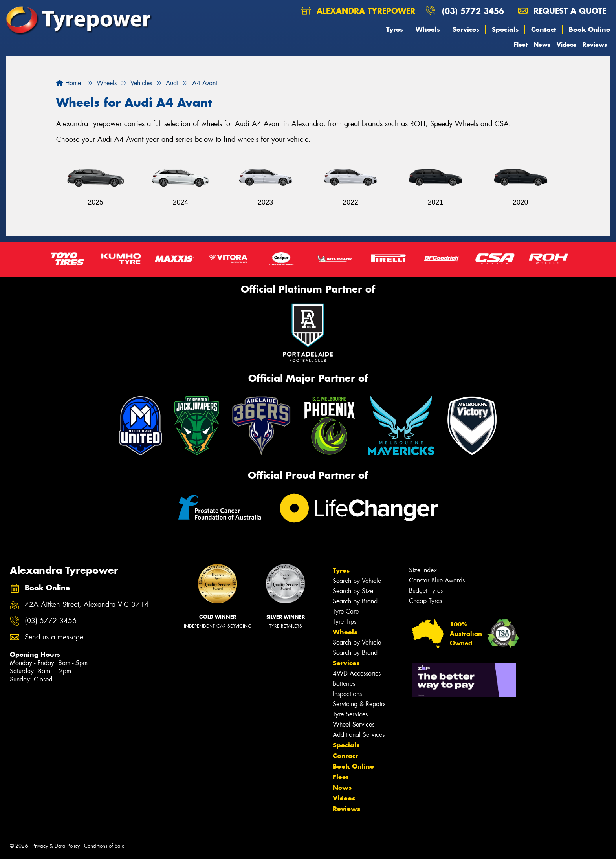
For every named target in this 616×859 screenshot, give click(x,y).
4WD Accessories (357, 673)
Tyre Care (346, 611)
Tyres (395, 29)
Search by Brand (355, 601)
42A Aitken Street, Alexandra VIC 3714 (87, 605)
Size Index (423, 570)
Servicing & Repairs (359, 704)
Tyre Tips (345, 622)
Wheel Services (354, 724)
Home (69, 83)
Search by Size (353, 591)
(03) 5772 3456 (473, 11)
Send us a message (54, 637)
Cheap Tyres (425, 601)
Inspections (347, 694)
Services (466, 29)
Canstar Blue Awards (437, 580)
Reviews (595, 45)
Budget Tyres (426, 591)
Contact (544, 29)
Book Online (589, 29)
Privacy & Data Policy (56, 846)
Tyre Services (350, 714)
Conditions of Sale (104, 846)
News (542, 45)
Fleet (521, 45)
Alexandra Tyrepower (358, 11)
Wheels (428, 29)
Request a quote (562, 11)
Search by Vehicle (357, 581)
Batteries (344, 684)
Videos (566, 45)
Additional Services (359, 735)
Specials (505, 29)
